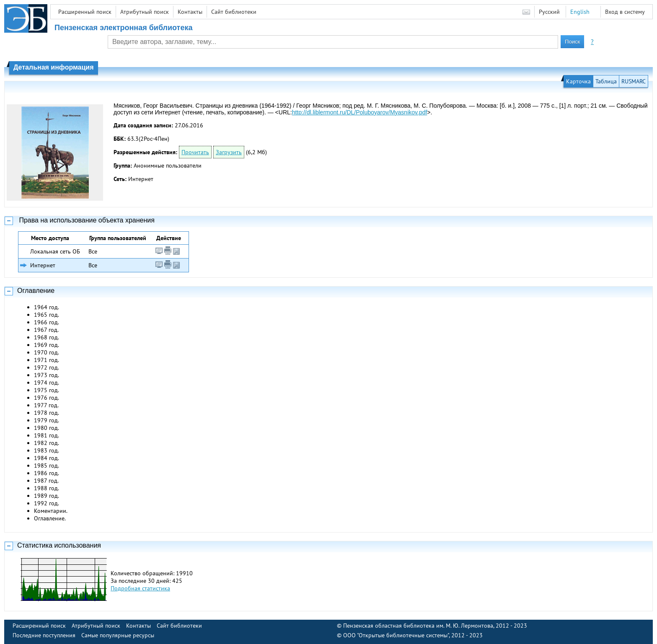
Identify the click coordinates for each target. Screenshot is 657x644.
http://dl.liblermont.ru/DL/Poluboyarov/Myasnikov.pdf (360, 112)
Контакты (190, 12)
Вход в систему (625, 12)
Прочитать (195, 152)
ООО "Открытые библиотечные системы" (396, 635)
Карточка (578, 81)
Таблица (606, 81)
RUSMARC (634, 81)
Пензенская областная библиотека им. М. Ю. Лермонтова (418, 626)
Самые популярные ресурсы (118, 635)
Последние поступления (44, 635)
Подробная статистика (140, 588)
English (580, 12)
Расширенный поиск (85, 12)
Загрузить (229, 152)
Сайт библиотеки (234, 12)
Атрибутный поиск (145, 12)
